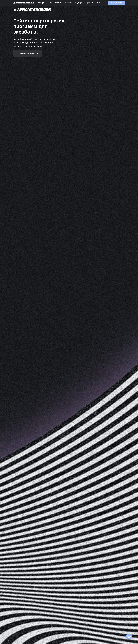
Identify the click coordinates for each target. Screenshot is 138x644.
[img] (32, 10)
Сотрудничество (28, 53)
